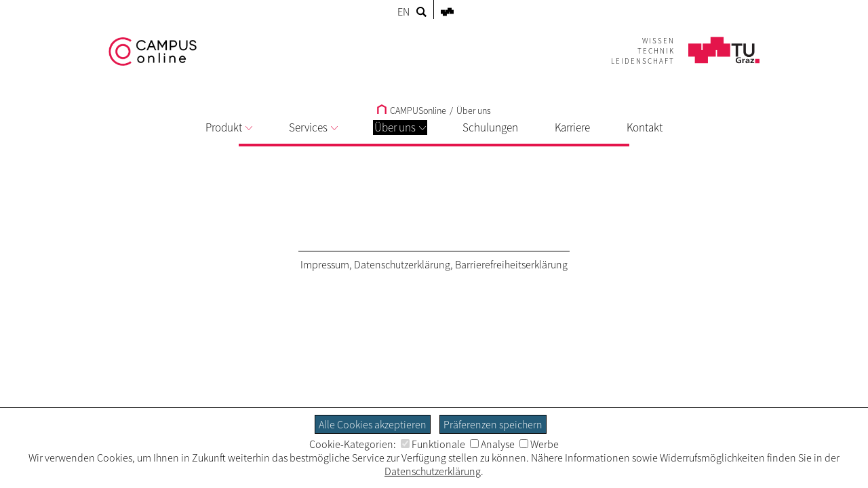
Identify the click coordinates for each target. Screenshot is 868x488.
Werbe (539, 444)
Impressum (325, 264)
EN (403, 12)
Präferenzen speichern (493, 424)
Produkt (229, 127)
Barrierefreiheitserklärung (511, 264)
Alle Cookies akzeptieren (373, 424)
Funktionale (433, 444)
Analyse (492, 444)
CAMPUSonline (412, 110)
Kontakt (645, 127)
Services (313, 127)
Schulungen (490, 127)
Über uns (400, 127)
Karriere (572, 127)
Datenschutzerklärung (402, 264)
